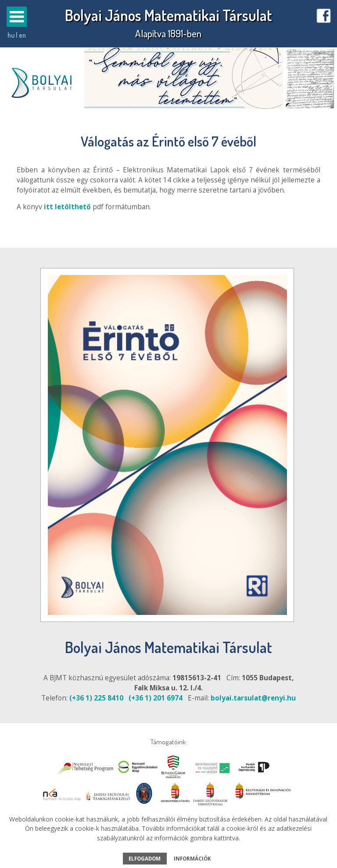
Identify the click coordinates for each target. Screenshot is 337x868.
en (22, 35)
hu (11, 35)
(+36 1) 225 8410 (96, 698)
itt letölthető (67, 207)
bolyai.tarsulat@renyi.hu (253, 698)
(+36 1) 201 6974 (156, 698)
